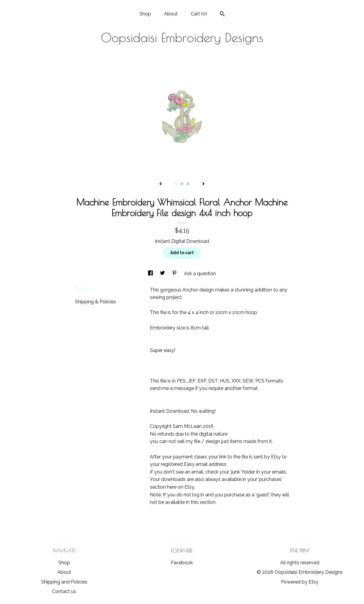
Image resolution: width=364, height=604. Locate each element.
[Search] (222, 15)
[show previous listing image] (161, 184)
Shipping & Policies (96, 302)
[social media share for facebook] (151, 274)
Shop (145, 14)
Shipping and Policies (64, 582)
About (171, 14)
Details (85, 289)
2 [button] (182, 184)
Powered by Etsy (300, 582)
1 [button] (176, 184)
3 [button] (188, 184)
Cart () (199, 14)
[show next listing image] (203, 184)
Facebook (182, 563)
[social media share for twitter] (163, 274)
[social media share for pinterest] (175, 274)
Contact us (64, 591)
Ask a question (200, 274)
